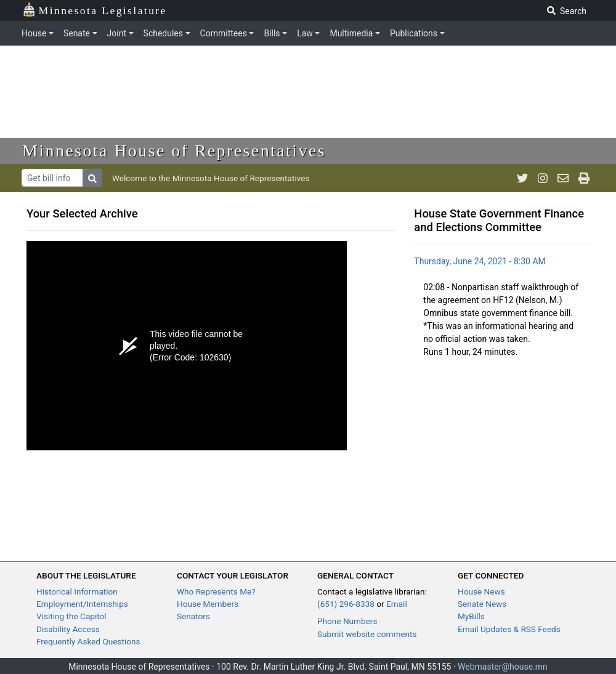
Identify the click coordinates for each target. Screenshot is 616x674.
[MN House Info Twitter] (522, 178)
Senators (193, 616)
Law (305, 33)
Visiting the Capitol (71, 616)
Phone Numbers (347, 621)
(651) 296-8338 (346, 604)
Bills (272, 33)
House (34, 33)
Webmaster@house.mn (503, 667)
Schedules (163, 33)
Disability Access (68, 629)
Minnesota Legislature (95, 10)
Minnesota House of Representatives (174, 151)
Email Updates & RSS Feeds (509, 629)
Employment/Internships (82, 604)
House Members (208, 604)
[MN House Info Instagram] (543, 178)
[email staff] (563, 178)
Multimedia (351, 33)
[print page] (584, 178)
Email (397, 604)
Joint (117, 33)
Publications (414, 33)
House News (481, 591)
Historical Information (77, 591)
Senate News (482, 604)
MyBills (471, 616)
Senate (77, 33)
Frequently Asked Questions (88, 641)
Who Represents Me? (216, 591)
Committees (224, 33)
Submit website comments (367, 634)
